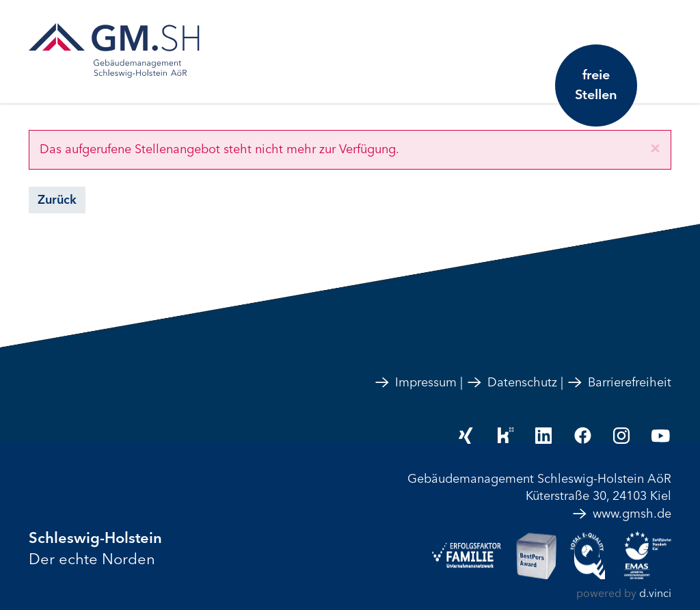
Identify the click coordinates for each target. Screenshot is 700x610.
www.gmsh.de (621, 514)
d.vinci (655, 594)
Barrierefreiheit (619, 382)
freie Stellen (596, 85)
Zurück (57, 200)
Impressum (415, 382)
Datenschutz (512, 382)
